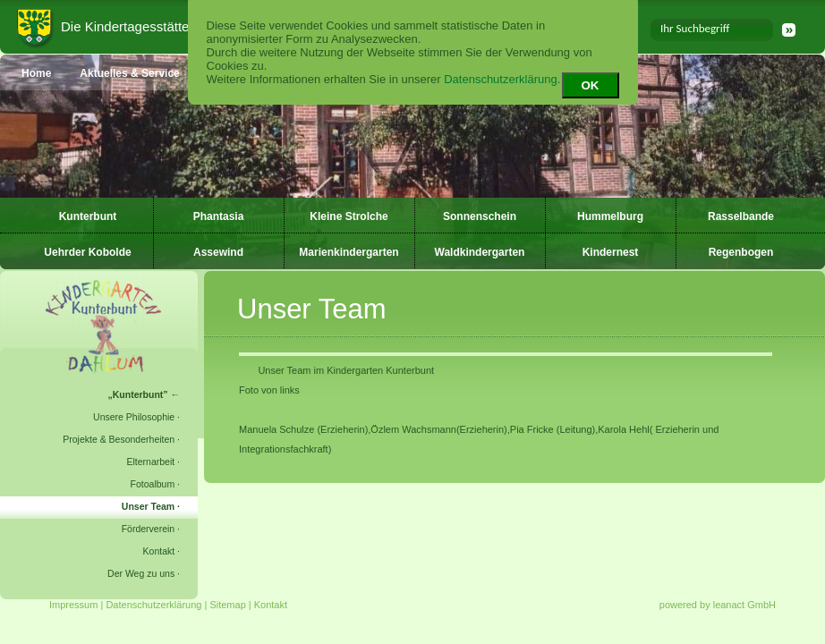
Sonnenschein (480, 216)
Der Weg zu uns (141, 573)
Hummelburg (610, 216)
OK (591, 85)
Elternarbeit (150, 462)
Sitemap (227, 605)
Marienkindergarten (349, 252)
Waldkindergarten (480, 252)
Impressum (73, 605)
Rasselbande (741, 216)
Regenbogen (741, 252)
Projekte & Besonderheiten (119, 439)
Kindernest (611, 252)
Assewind (218, 252)
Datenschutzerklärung (500, 79)
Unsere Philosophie (134, 417)
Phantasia (219, 216)
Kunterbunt (88, 216)
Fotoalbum (153, 484)
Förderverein (149, 529)
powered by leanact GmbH (718, 605)
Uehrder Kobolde (87, 252)
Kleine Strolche (349, 216)
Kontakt (159, 551)
